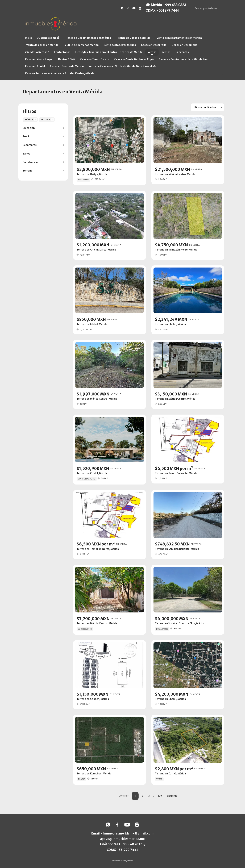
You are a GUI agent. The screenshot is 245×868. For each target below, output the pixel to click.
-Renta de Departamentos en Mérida (88, 38)
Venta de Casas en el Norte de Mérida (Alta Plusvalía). (122, 66)
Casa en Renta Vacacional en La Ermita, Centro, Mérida (60, 73)
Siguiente (172, 796)
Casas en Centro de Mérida (67, 66)
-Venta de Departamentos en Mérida (179, 38)
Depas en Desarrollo (184, 45)
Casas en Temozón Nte (95, 59)
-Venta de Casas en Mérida (42, 45)
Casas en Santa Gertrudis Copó (134, 59)
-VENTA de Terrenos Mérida (81, 45)
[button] (43, 128)
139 (160, 796)
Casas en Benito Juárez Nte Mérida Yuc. (183, 59)
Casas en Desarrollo (154, 45)
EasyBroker (128, 861)
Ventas (152, 52)
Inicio (28, 38)
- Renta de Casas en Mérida (133, 38)
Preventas (182, 52)
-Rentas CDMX (66, 59)
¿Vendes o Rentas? (37, 52)
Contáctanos (62, 52)
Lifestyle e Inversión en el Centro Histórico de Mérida (109, 52)
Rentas (166, 52)
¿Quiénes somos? (48, 38)
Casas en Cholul (35, 66)
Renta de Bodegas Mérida (120, 45)
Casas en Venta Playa (38, 59)
